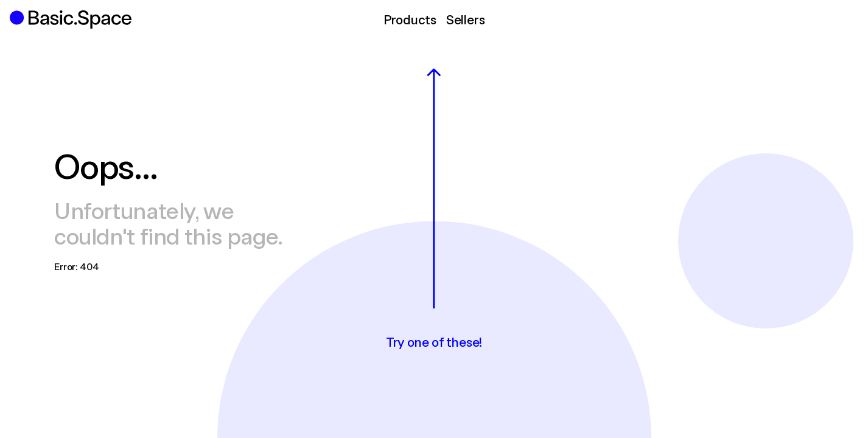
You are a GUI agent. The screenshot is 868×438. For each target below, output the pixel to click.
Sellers (466, 19)
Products (410, 19)
